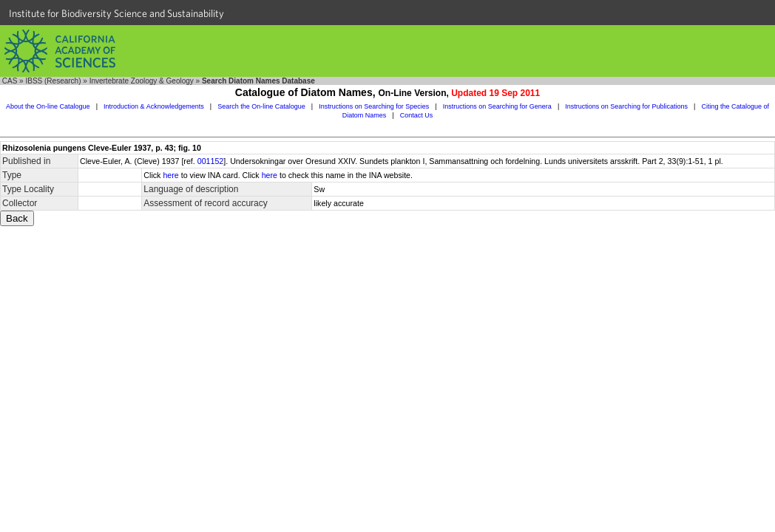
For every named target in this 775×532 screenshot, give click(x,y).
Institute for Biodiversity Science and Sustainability (116, 13)
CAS (10, 81)
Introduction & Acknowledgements (154, 106)
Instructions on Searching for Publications (626, 106)
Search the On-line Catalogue (261, 106)
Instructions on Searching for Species (374, 106)
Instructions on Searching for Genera (497, 106)
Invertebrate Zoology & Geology (142, 81)
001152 (211, 161)
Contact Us (417, 115)
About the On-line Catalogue (48, 106)
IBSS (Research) (53, 81)
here (170, 175)
